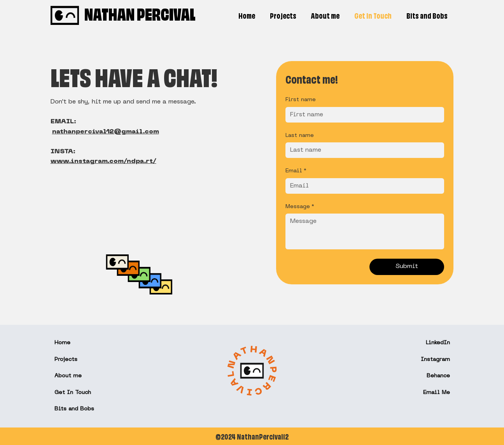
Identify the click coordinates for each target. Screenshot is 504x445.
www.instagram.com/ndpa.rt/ (103, 161)
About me (68, 376)
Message (300, 207)
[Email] (362, 186)
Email (296, 171)
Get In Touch (73, 392)
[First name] (362, 115)
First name (301, 100)
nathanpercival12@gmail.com (106, 132)
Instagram (435, 359)
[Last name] (362, 150)
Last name (300, 136)
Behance (438, 376)
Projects (66, 359)
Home (62, 343)
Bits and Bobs (74, 409)
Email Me (436, 392)
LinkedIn (437, 343)
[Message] (365, 231)
